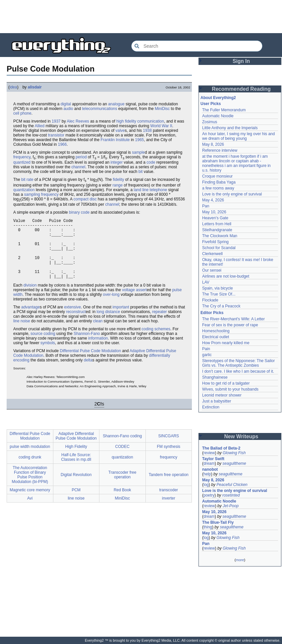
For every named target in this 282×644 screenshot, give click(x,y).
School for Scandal (219, 248)
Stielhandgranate (217, 230)
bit (141, 172)
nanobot (210, 469)
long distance (108, 325)
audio (68, 109)
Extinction (211, 407)
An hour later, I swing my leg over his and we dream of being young (238, 136)
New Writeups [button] (241, 436)
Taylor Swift (213, 459)
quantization (24, 190)
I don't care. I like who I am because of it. (238, 371)
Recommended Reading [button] (241, 89)
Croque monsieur (217, 176)
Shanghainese (215, 377)
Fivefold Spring (215, 242)
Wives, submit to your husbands (230, 389)
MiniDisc (162, 109)
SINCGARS (169, 449)
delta (88, 373)
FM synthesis (169, 459)
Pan (206, 206)
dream (209, 463)
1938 (147, 131)
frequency (22, 157)
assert (141, 303)
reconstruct (76, 325)
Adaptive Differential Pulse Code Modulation (76, 449)
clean (98, 334)
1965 (140, 140)
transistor (56, 135)
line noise (22, 334)
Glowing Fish (234, 453)
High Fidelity (76, 459)
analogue (116, 104)
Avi (30, 511)
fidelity (118, 180)
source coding (43, 347)
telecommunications (99, 109)
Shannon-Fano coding (122, 449)
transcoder (169, 503)
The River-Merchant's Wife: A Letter (233, 319)
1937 (56, 121)
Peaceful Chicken (232, 485)
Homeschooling (216, 331)
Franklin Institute (115, 140)
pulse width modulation (30, 459)
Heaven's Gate (215, 218)
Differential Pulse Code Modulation (91, 364)
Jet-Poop (231, 506)
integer (117, 162)
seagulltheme (234, 463)
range (118, 185)
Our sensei (212, 270)
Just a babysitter (217, 401)
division (30, 298)
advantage (30, 320)
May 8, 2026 (213, 144)
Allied (40, 126)
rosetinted (231, 495)
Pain (206, 349)
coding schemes (156, 342)
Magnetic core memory (30, 503)
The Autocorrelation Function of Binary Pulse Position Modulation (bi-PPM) (30, 488)
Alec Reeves (78, 121)
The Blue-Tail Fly (218, 522)
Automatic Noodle (218, 116)
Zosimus (210, 122)
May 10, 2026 (214, 212)
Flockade (210, 300)
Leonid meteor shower (222, 395)
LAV (206, 282)
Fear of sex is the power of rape (230, 325)
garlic (207, 355)
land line (141, 190)
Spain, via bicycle (218, 288)
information (98, 351)
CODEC (122, 459)
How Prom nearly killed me (226, 343)
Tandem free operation (169, 488)
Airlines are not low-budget (226, 276)
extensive (72, 320)
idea (13, 87)
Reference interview (220, 150)
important (121, 320)
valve (120, 131)
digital (66, 104)
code (151, 162)
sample (138, 152)
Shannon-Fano (87, 347)
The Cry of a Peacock (221, 306)
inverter (169, 511)
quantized (22, 162)
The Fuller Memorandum (224, 110)
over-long (111, 307)
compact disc (85, 199)
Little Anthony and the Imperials (230, 128)
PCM (76, 503)
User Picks (211, 104)
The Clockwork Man (220, 236)
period (81, 157)
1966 (62, 144)
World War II (161, 126)
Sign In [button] (241, 61)
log (206, 485)
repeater (160, 325)
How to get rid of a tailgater (226, 383)
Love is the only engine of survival (232, 194)
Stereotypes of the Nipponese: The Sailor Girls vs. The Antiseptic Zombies (238, 363)
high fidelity (126, 121)
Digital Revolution (76, 488)
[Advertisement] (141, 17)
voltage (128, 303)
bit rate (27, 180)
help (207, 474)
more (240, 560)
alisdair (35, 87)
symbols (48, 356)
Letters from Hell (217, 224)
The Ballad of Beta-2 (221, 448)
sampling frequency (41, 194)
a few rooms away (218, 188)
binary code (79, 212)
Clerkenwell (212, 254)
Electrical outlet (216, 337)
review (209, 453)
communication (151, 121)
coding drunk (30, 470)
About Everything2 (218, 98)
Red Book (122, 503)
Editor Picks (212, 313)
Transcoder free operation (122, 488)
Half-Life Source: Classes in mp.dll (76, 470)
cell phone (22, 113)
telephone (159, 190)
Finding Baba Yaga (219, 182)
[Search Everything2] (197, 46)
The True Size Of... (219, 294)
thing (208, 527)
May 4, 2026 (213, 200)
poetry (209, 495)
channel (78, 167)
